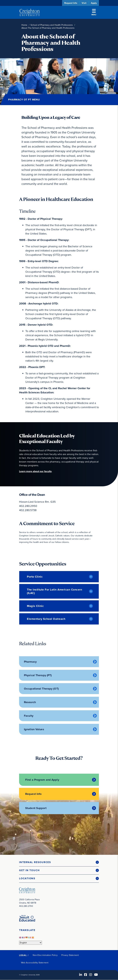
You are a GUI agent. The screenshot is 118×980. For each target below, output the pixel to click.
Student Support (36, 808)
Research (30, 702)
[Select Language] (31, 943)
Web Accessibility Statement (35, 963)
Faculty (29, 716)
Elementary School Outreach (46, 619)
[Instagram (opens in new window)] (91, 975)
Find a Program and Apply (42, 780)
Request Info (71, 3)
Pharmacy (30, 662)
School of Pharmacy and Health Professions (52, 25)
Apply (94, 3)
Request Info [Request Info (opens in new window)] (33, 794)
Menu (94, 12)
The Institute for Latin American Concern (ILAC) (54, 591)
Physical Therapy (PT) (38, 675)
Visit (84, 3)
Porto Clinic (35, 577)
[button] (59, 862)
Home (24, 25)
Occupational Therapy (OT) (41, 689)
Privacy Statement (70, 955)
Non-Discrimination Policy (45, 955)
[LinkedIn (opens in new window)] (81, 975)
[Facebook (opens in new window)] (86, 975)
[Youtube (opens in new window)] (96, 975)
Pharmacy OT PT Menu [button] (24, 100)
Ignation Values (34, 729)
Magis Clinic (35, 606)
